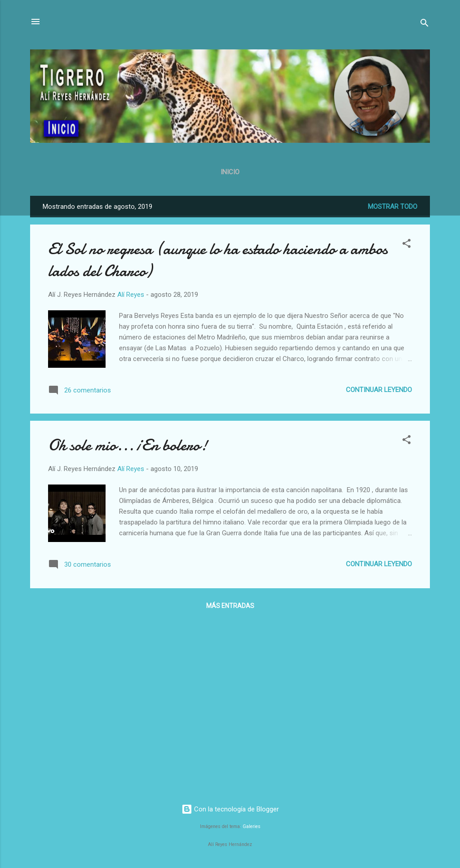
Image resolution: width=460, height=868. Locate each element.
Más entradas (230, 606)
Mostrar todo (393, 207)
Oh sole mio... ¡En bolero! (128, 445)
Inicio (230, 172)
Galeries (252, 826)
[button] (407, 245)
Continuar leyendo (379, 390)
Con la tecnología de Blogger (230, 809)
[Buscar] (425, 24)
